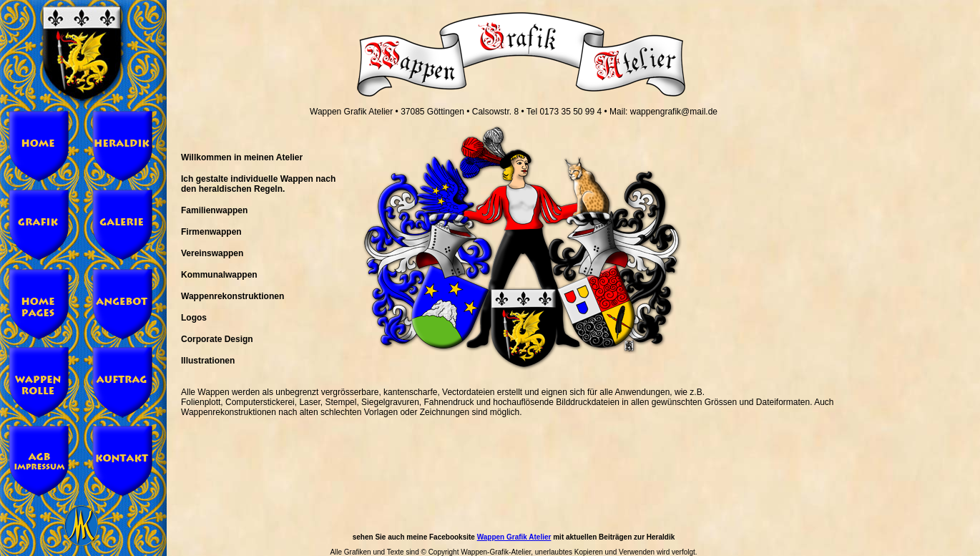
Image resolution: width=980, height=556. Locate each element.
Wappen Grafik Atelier (514, 537)
